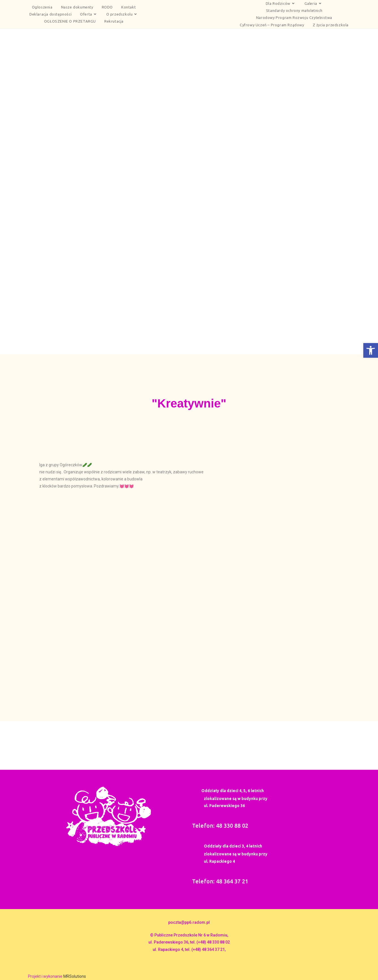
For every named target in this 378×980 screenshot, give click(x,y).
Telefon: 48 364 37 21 (220, 881)
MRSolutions (75, 976)
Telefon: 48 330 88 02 (220, 826)
